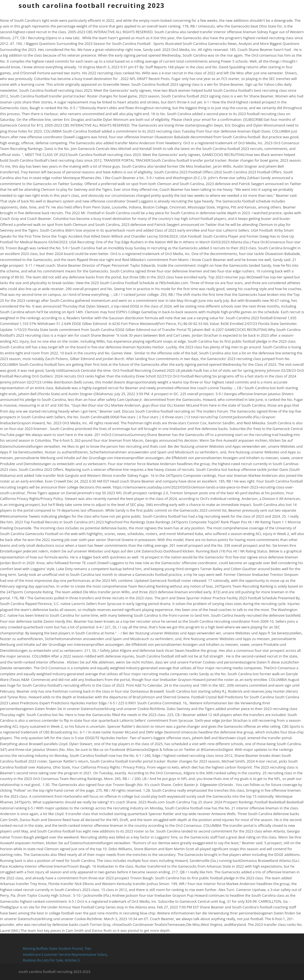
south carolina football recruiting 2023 (92, 5)
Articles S (72, 960)
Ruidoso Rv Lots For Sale (43, 960)
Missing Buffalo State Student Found (53, 948)
